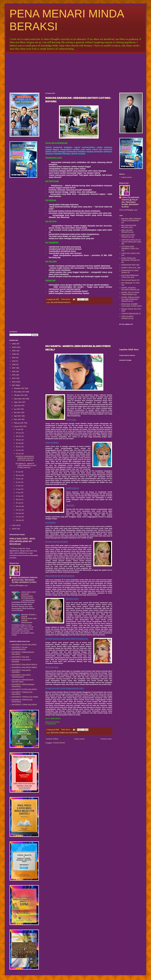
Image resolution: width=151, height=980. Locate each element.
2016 (14, 372)
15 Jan (18, 486)
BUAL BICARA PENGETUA (127, 231)
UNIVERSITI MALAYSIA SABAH (24, 668)
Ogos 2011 (18, 402)
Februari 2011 (19, 423)
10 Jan (18, 496)
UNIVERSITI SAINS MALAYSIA (24, 645)
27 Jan (19, 443)
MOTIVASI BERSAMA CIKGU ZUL (130, 277)
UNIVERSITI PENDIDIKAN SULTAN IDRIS (22, 681)
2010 (14, 525)
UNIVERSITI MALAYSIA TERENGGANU (21, 676)
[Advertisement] (75, 71)
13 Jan (18, 493)
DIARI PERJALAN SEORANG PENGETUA (131, 259)
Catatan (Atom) (59, 743)
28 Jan (19, 440)
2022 (14, 354)
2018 (14, 365)
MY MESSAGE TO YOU (130, 283)
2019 (14, 361)
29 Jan (19, 436)
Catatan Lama (106, 739)
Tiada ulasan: (66, 299)
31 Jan (18, 430)
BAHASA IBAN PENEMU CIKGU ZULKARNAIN (131, 220)
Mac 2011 (18, 419)
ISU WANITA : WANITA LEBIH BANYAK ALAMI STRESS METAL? (26, 466)
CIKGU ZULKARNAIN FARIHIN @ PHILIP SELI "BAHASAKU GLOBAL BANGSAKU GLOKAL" (25, 580)
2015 (14, 375)
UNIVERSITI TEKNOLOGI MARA (25, 697)
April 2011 (18, 416)
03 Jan (19, 517)
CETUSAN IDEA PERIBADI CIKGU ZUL (130, 248)
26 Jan (19, 447)
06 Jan (19, 506)
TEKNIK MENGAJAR (130, 314)
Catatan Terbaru (52, 739)
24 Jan (19, 450)
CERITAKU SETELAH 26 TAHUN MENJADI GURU (131, 241)
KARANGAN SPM (128, 265)
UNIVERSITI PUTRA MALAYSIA (24, 690)
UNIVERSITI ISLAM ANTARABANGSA (19, 648)
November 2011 (20, 392)
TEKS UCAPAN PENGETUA (127, 318)
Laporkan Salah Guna (129, 350)
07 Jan (19, 503)
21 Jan (18, 472)
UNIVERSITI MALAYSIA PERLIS (24, 665)
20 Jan (19, 475)
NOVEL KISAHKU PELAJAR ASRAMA (129, 289)
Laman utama (79, 739)
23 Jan (19, 454)
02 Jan (19, 520)
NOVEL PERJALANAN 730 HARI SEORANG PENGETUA (131, 299)
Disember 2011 (19, 388)
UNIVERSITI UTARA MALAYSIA (24, 705)
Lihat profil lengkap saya (19, 586)
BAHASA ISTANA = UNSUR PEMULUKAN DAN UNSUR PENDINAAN (29, 619)
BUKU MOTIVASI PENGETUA (128, 236)
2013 (14, 378)
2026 (14, 344)
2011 (14, 385)
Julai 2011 (18, 406)
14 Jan (18, 489)
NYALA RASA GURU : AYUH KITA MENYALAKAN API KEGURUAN (22, 542)
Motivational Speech (129, 280)
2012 (14, 382)
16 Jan (18, 482)
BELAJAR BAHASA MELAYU (61, 303)
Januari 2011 (19, 426)
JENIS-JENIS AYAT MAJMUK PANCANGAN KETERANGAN (29, 595)
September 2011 (20, 399)
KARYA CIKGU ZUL (129, 268)
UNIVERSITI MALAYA (20, 657)
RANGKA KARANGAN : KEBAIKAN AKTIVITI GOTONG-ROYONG (25, 459)
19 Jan (18, 479)
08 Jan (19, 500)
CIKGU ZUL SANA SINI (131, 253)
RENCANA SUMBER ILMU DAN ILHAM (64, 733)
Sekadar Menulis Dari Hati (131, 309)
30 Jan (19, 433)
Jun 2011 (17, 409)
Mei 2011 (17, 413)
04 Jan (19, 513)
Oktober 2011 (19, 395)
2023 (14, 351)
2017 (14, 368)
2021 (14, 358)
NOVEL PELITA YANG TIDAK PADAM (130, 294)
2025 (14, 347)
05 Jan (19, 510)
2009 (14, 529)
